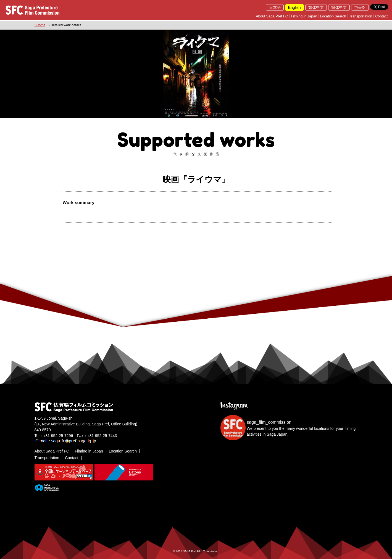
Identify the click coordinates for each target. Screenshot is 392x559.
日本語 (275, 7)
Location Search (333, 16)
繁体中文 (316, 7)
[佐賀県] (47, 489)
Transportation (361, 16)
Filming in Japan (304, 16)
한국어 (360, 7)
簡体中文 (339, 7)
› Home (40, 25)
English (294, 7)
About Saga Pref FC (272, 16)
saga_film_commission (269, 422)
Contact (381, 16)
